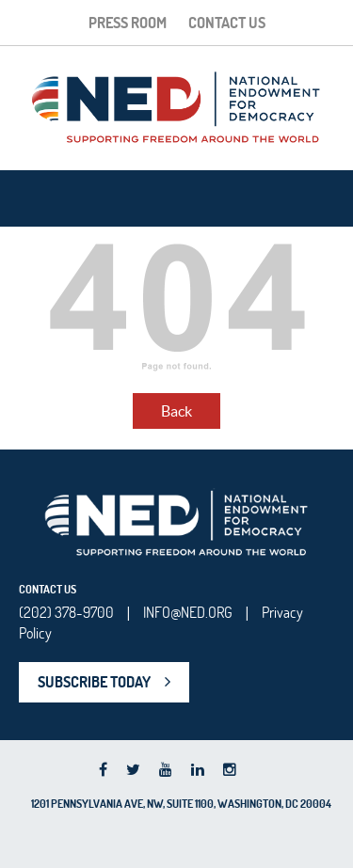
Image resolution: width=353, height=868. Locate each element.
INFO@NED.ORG (188, 612)
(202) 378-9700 (66, 612)
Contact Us (227, 23)
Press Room (128, 23)
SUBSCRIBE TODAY (94, 682)
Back (176, 411)
